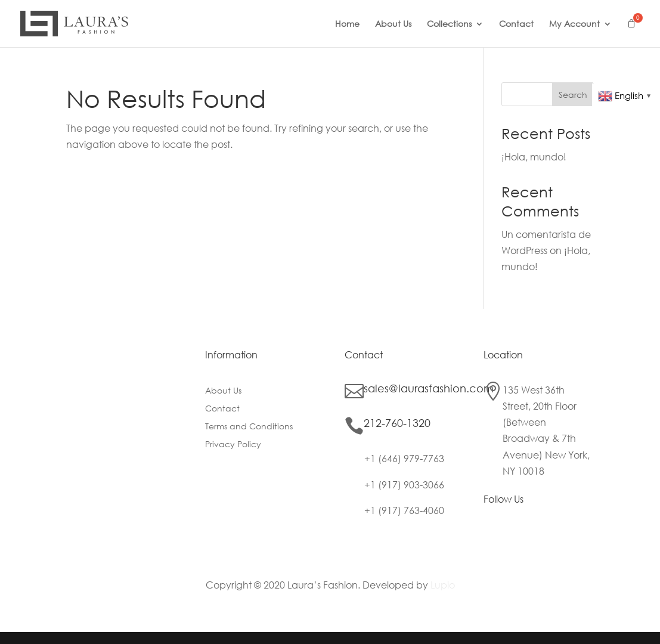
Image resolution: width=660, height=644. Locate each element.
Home (347, 24)
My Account (574, 24)
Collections (449, 24)
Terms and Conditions (249, 427)
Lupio (443, 585)
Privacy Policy (233, 445)
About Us (393, 24)
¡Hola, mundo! (534, 157)
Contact (516, 24)
